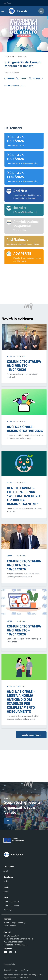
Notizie (10, 356)
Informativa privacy (11, 902)
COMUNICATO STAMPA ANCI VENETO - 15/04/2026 (24, 365)
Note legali (8, 910)
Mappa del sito (9, 964)
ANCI (6, 871)
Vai (8, 821)
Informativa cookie (11, 906)
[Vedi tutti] (15, 87)
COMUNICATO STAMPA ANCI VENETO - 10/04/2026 (24, 565)
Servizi (6, 891)
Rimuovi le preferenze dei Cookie (16, 970)
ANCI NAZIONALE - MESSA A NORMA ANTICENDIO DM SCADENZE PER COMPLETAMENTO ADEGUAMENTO (21, 701)
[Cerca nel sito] (41, 11)
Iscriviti (6, 881)
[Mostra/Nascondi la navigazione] (3, 11)
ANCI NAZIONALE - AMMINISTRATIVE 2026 (25, 429)
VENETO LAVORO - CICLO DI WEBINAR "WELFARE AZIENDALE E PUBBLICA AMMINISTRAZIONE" (24, 496)
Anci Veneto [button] (7, 3)
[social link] (5, 952)
